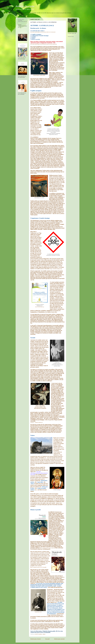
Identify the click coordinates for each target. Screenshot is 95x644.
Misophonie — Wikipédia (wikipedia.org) (36, 422)
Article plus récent (35, 639)
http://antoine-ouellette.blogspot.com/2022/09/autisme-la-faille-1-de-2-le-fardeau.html (43, 32)
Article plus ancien (59, 639)
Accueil (47, 639)
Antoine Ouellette (25, 6)
